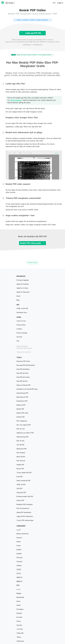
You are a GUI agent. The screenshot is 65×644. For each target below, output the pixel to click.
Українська (20, 641)
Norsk (18, 601)
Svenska (19, 625)
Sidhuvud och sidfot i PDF (25, 433)
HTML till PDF (21, 485)
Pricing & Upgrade (23, 280)
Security (19, 337)
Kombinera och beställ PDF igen (27, 389)
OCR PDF (19, 489)
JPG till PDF (20, 445)
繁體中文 (19, 581)
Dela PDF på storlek (23, 377)
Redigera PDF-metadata (25, 505)
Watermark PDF (22, 449)
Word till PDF (21, 457)
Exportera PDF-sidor (23, 361)
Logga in (60, 3)
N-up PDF (20, 477)
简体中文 (19, 577)
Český (18, 546)
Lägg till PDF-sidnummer (25, 516)
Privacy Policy (21, 325)
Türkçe (19, 637)
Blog (18, 300)
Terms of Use (21, 321)
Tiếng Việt (20, 633)
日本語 (19, 570)
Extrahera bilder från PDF (25, 497)
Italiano (19, 566)
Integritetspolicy (38, 45)
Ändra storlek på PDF (23, 481)
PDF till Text (21, 429)
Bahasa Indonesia (22, 534)
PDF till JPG (20, 441)
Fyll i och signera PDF (24, 425)
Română (19, 613)
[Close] (51, 20)
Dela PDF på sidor (22, 373)
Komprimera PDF (22, 401)
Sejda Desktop (16, 100)
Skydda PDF (20, 465)
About (18, 296)
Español (19, 554)
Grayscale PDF (21, 493)
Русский (19, 617)
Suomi (19, 621)
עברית (19, 589)
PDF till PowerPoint (23, 508)
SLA (18, 341)
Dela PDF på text (22, 381)
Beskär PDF (20, 409)
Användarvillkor (27, 45)
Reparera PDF (21, 405)
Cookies (19, 329)
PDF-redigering (22, 421)
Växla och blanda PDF (24, 385)
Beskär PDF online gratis (32, 243)
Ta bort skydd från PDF (24, 473)
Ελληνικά (19, 558)
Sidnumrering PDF (22, 437)
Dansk (19, 542)
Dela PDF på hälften (23, 369)
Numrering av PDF (22, 397)
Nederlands (20, 597)
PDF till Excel (21, 461)
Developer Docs (22, 313)
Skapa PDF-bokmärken (24, 512)
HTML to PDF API (22, 309)
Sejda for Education (23, 292)
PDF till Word (21, 453)
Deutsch (19, 538)
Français (19, 562)
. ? (31, 20)
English (19, 550)
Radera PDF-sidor (22, 413)
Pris (54, 3)
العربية (19, 530)
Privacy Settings (22, 333)
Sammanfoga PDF (22, 393)
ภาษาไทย (20, 629)
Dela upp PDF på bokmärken (26, 365)
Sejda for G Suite (22, 288)
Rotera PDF (20, 469)
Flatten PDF (20, 501)
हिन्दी (18, 585)
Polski (19, 605)
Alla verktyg (10, 3)
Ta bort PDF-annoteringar (25, 520)
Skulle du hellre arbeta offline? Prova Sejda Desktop (32, 55)
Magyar (19, 593)
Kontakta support (32, 263)
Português (20, 609)
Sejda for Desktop (23, 284)
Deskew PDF (21, 417)
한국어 (19, 574)
